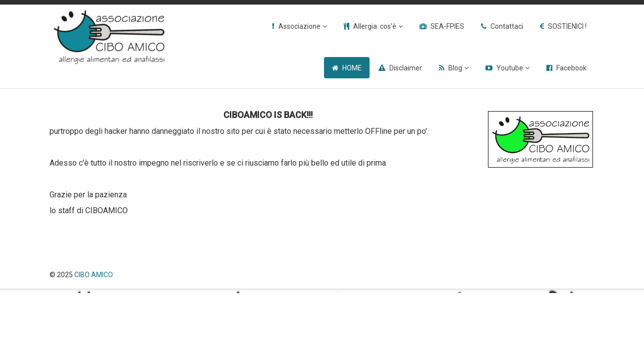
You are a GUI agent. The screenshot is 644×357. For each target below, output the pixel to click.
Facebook (571, 68)
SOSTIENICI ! (567, 26)
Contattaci (507, 26)
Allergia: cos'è (375, 26)
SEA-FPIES (447, 26)
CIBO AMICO (94, 275)
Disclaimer (406, 68)
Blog (455, 68)
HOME (352, 68)
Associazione (299, 26)
